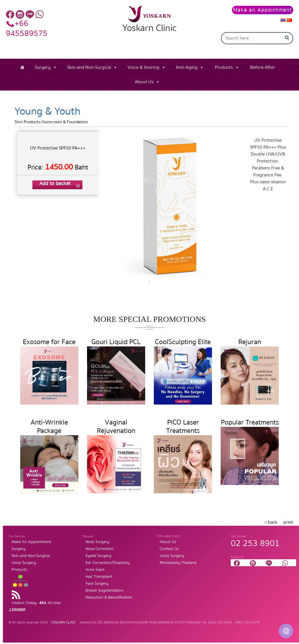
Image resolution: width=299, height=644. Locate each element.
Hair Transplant (99, 577)
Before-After (263, 67)
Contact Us (169, 549)
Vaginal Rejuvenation (116, 427)
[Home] (22, 67)
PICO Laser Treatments (183, 427)
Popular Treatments (250, 422)
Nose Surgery (97, 542)
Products (224, 67)
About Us (144, 82)
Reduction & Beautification (109, 597)
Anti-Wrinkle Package (49, 427)
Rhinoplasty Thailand (178, 563)
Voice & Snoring (143, 67)
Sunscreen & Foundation (65, 122)
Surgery (43, 67)
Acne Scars (95, 570)
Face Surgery (97, 584)
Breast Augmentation (104, 591)
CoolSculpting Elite (183, 342)
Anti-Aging (187, 67)
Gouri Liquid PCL (116, 342)
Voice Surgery (24, 563)
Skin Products (27, 122)
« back (271, 522)
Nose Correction (100, 549)
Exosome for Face (49, 342)
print (288, 522)
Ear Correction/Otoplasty (108, 563)
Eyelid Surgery (98, 556)
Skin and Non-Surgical (89, 67)
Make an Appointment (263, 10)
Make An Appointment (31, 542)
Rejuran (250, 342)
